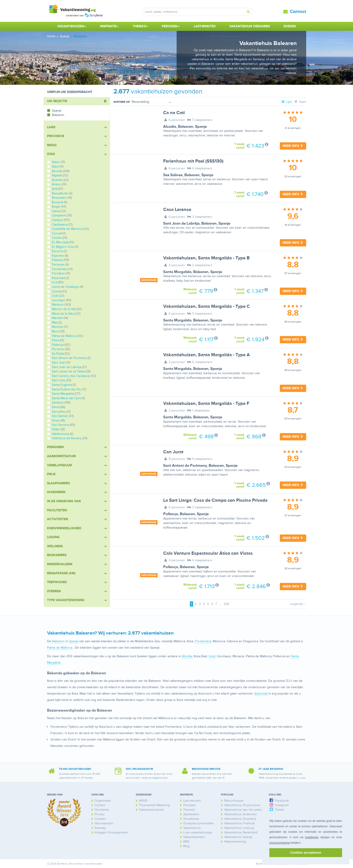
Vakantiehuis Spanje (238, 837)
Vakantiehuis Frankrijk (239, 823)
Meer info (293, 146)
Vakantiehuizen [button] (72, 26)
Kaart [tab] (300, 102)
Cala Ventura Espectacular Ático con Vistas (208, 553)
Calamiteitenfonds (151, 810)
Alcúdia (170, 127)
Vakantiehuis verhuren (250, 26)
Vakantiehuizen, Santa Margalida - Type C (207, 306)
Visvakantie (191, 819)
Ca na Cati (174, 113)
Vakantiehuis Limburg (239, 828)
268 (226, 604)
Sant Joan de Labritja (181, 223)
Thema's (189, 810)
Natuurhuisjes (234, 801)
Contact (298, 12)
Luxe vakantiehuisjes (198, 832)
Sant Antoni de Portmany (185, 466)
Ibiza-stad (261, 694)
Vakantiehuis (192, 828)
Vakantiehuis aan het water (243, 810)
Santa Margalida (177, 272)
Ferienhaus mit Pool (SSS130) (193, 161)
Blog (186, 846)
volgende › (297, 604)
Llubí (212, 656)
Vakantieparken (194, 837)
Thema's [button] (140, 26)
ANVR (143, 801)
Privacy (100, 814)
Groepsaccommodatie (199, 823)
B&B (186, 842)
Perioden (190, 805)
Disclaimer (102, 810)
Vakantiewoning (235, 842)
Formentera (203, 641)
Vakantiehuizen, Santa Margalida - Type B (206, 258)
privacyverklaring (280, 843)
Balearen (186, 127)
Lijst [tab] (286, 102)
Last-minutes (205, 26)
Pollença (171, 514)
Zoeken (290, 26)
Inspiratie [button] (109, 26)
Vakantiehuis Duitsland (240, 819)
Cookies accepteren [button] (306, 853)
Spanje (201, 127)
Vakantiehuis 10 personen (242, 805)
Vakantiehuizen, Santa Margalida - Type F (206, 404)
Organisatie (103, 801)
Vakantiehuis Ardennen (240, 814)
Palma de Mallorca (60, 648)
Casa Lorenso (177, 210)
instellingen (312, 837)
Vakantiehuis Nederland (241, 832)
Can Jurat (173, 452)
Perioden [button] (171, 26)
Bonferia (261, 864)
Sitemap (100, 828)
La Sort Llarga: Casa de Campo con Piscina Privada (215, 500)
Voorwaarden (104, 823)
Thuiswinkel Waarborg (154, 805)
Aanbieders (191, 814)
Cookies (100, 819)
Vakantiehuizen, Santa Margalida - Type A (207, 355)
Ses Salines (173, 175)
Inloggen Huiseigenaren (111, 832)
